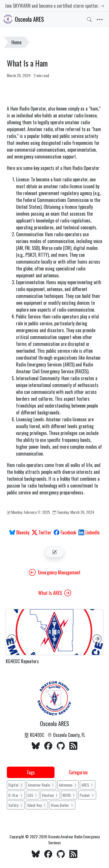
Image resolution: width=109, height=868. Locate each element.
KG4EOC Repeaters (22, 661)
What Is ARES (55, 593)
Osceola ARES (24, 19)
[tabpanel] (54, 795)
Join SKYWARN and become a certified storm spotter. (55, 6)
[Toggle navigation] (100, 20)
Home (16, 42)
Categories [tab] (78, 772)
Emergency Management (55, 572)
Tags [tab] (31, 772)
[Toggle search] (89, 19)
